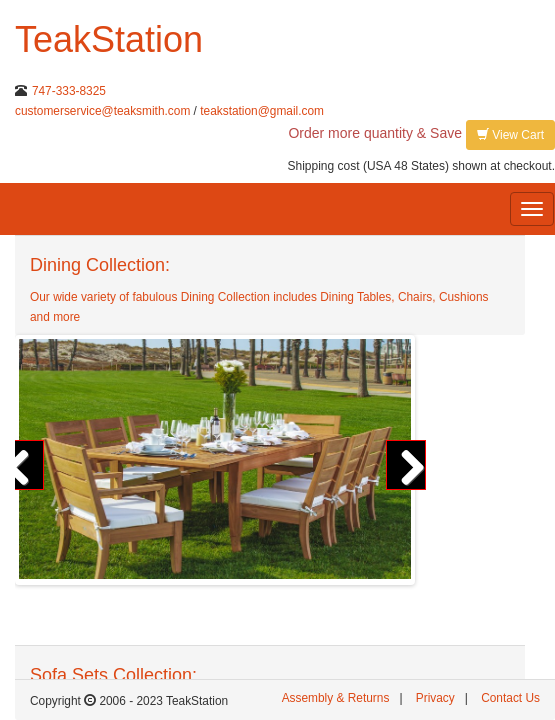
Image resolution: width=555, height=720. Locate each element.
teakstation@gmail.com (262, 111)
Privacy (435, 698)
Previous (24, 465)
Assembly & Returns (336, 698)
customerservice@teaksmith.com (102, 111)
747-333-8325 (69, 91)
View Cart (510, 134)
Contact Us (510, 698)
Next (406, 465)
